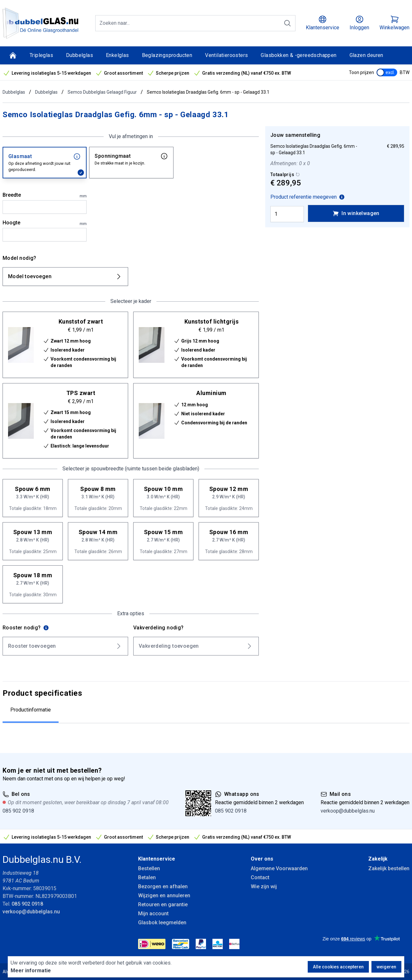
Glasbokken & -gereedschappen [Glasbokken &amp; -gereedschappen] (299, 55)
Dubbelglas (80, 55)
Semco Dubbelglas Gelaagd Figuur (102, 92)
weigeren (386, 967)
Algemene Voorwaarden (279, 868)
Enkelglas (117, 55)
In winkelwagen (356, 213)
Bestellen (149, 868)
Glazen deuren (366, 55)
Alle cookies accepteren (338, 967)
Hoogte (45, 223)
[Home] (13, 55)
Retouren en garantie (163, 905)
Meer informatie (31, 971)
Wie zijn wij (264, 886)
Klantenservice (157, 859)
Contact (260, 877)
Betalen (147, 877)
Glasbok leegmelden (162, 923)
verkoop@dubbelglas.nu (348, 811)
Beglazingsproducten (167, 55)
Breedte (45, 195)
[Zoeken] (287, 23)
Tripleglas (41, 55)
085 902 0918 (18, 811)
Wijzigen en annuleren (164, 895)
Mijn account (153, 914)
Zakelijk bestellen (389, 868)
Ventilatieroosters (226, 55)
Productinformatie (31, 710)
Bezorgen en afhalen (163, 886)
